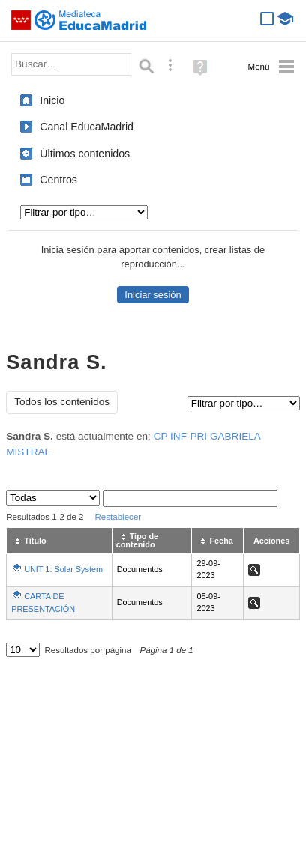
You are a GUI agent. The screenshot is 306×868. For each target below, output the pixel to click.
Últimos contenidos (85, 154)
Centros (58, 180)
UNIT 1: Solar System (63, 569)
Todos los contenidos (62, 402)
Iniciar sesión (153, 295)
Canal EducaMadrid (87, 127)
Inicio (52, 100)
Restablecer (118, 517)
